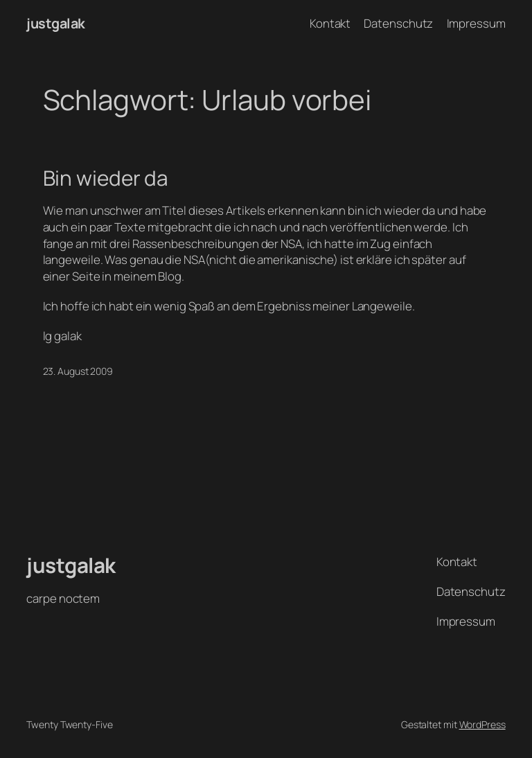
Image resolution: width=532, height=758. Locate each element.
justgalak (56, 23)
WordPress (482, 724)
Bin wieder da (106, 178)
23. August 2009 (78, 371)
